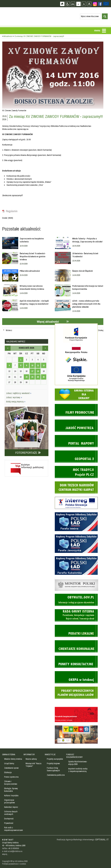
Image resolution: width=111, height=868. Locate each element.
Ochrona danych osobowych (11, 813)
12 (44, 365)
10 (32, 365)
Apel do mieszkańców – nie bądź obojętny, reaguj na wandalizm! (34, 302)
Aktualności (8, 36)
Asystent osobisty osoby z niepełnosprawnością (78, 770)
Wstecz (9, 330)
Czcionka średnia (84, 4)
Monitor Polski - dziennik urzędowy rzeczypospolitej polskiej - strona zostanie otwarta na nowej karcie (76, 579)
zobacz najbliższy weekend (19, 393)
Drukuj (101, 330)
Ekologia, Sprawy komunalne (11, 790)
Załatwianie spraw (11, 768)
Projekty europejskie (55, 759)
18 (38, 371)
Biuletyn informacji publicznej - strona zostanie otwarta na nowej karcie (26, 460)
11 (38, 365)
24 (32, 377)
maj (45, 348)
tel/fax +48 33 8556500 (11, 848)
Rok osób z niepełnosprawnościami (14, 829)
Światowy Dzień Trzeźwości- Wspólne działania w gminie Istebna (33, 256)
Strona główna (62, 4)
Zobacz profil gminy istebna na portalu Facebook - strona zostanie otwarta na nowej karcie (100, 4)
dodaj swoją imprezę (16, 402)
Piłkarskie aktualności (30, 271)
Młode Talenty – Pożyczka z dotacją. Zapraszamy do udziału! (87, 240)
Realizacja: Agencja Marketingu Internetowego (76, 840)
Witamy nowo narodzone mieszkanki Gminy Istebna (32, 287)
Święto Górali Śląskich (83, 271)
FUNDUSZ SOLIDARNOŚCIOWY (74, 756)
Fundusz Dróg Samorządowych (53, 769)
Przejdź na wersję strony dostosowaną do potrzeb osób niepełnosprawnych (68, 4)
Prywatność (9, 823)
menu (97, 30)
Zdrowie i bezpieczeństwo (11, 783)
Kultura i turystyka (11, 795)
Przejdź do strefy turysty (108, 62)
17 (32, 371)
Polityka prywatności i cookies (14, 864)
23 (26, 377)
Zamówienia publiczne (56, 775)
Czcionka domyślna (78, 4)
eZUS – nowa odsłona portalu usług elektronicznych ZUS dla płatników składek (86, 304)
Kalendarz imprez (11, 807)
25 (38, 377)
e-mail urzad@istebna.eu (12, 851)
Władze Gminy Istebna (13, 759)
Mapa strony (73, 4)
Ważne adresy (31, 759)
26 (44, 377)
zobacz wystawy (14, 397)
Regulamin (12, 211)
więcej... (5, 854)
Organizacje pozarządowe (10, 801)
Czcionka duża (89, 4)
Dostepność (9, 819)
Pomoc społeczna (11, 777)
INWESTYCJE (50, 754)
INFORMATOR (29, 754)
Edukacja (8, 772)
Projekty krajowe (53, 763)
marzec (8, 348)
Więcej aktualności (48, 322)
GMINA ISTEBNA (9, 754)
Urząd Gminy (9, 763)
